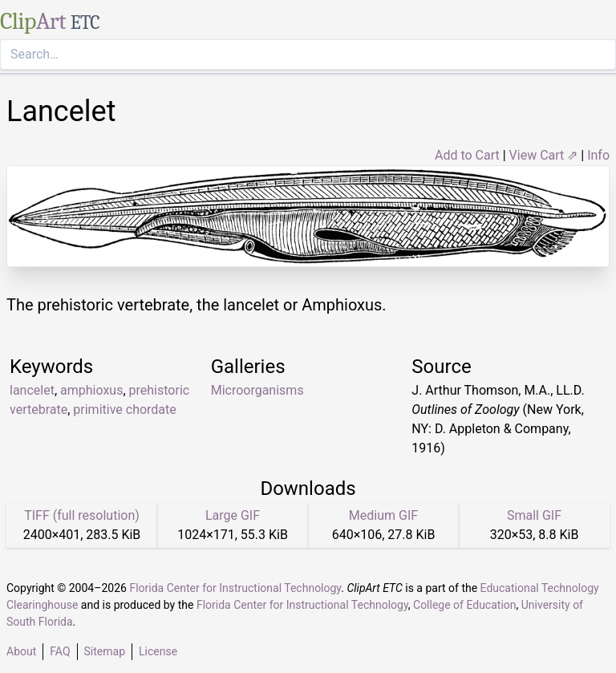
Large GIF (233, 515)
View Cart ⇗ (544, 155)
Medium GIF (383, 515)
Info (598, 155)
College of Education (465, 605)
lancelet (32, 390)
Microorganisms (257, 390)
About (21, 651)
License (158, 651)
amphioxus (91, 390)
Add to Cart (467, 155)
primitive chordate (124, 409)
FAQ (60, 651)
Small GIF (534, 515)
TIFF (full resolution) (82, 515)
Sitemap (105, 651)
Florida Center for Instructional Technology (235, 588)
